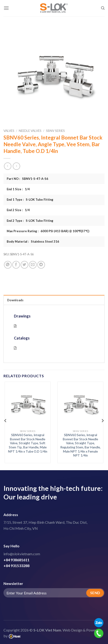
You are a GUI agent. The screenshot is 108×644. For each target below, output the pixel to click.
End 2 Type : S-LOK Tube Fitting (30, 221)
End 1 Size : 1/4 (18, 189)
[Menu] (6, 8)
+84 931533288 (16, 566)
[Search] (103, 8)
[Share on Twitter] (24, 265)
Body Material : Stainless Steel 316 (33, 241)
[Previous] (6, 421)
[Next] (102, 421)
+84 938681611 (16, 560)
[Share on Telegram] (41, 265)
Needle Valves (30, 131)
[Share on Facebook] (16, 265)
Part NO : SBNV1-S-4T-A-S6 (27, 179)
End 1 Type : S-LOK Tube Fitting (30, 200)
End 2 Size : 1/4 (18, 210)
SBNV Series (55, 131)
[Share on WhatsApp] (8, 265)
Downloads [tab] (15, 300)
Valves (9, 131)
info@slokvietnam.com (22, 554)
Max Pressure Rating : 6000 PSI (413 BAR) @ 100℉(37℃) (48, 231)
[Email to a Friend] (33, 265)
